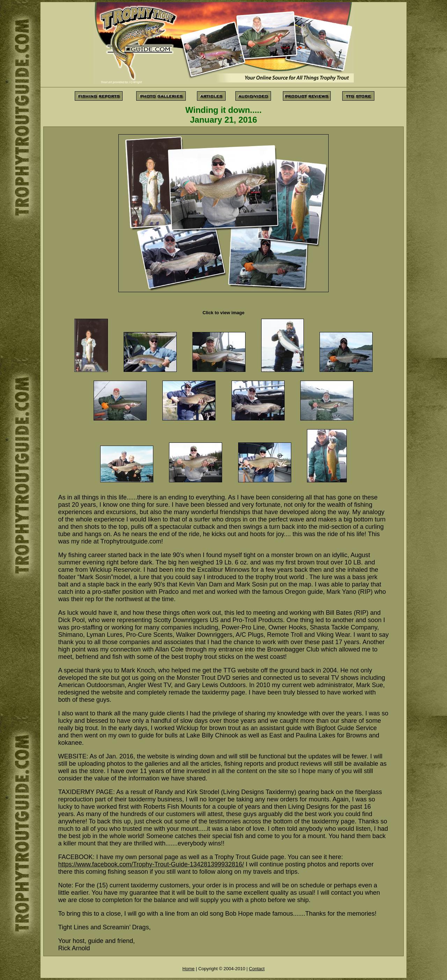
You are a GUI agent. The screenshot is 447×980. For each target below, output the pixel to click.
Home (188, 969)
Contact (257, 969)
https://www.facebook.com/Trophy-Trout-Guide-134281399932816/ (151, 864)
